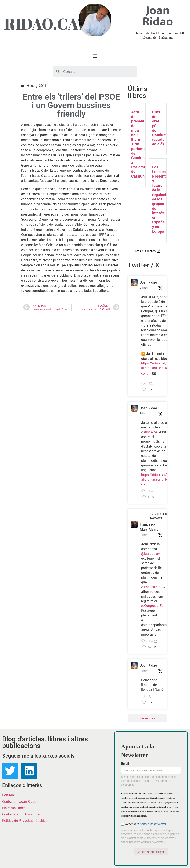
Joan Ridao (148, 282)
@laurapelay (150, 554)
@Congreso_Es (152, 606)
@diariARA (149, 432)
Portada (8, 795)
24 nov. (144, 288)
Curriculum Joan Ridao (19, 802)
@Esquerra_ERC (153, 587)
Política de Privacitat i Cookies (25, 821)
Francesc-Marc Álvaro (149, 527)
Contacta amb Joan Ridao (22, 814)
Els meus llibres (14, 808)
